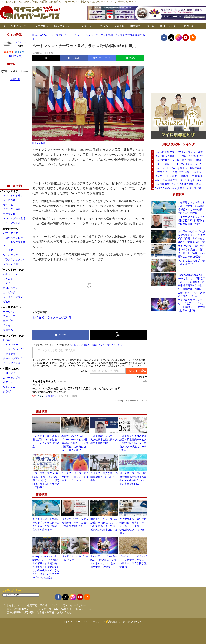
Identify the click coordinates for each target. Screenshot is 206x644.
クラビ (7, 391)
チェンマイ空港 (12, 363)
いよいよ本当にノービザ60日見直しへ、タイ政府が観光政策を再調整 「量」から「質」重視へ (180, 164)
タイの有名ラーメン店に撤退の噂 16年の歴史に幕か (180, 160)
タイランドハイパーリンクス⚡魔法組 (94, 622)
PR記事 (189, 26)
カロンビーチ (11, 288)
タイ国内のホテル (11, 369)
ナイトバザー (11, 344)
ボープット (9, 321)
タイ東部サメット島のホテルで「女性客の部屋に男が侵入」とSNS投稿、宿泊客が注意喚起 (191, 208)
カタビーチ (9, 292)
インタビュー (86, 26)
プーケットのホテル (12, 270)
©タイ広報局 (39, 143)
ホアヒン (8, 382)
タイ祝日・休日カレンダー (163, 26)
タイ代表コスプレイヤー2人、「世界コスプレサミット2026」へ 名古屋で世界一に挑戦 (191, 305)
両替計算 (136, 26)
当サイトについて (14, 605)
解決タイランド (63, 26)
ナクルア (8, 250)
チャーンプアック (13, 358)
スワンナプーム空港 (14, 218)
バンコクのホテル (11, 191)
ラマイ (7, 325)
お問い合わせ (65, 612)
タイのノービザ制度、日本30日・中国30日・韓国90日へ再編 (180, 176)
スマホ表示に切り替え (130, 622)
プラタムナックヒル (14, 259)
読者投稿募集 (14, 612)
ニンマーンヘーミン (14, 349)
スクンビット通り (13, 195)
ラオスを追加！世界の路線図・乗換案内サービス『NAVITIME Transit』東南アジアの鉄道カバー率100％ (133, 443)
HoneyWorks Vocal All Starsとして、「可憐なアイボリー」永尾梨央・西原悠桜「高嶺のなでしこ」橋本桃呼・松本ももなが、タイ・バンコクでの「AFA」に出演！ (46, 567)
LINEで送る (130, 58)
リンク (54, 605)
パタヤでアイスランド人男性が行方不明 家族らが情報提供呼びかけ (75, 523)
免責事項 (32, 605)
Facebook (74, 58)
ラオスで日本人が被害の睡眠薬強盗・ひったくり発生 (104, 477)
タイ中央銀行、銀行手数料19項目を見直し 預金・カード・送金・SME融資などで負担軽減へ (133, 526)
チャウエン (9, 311)
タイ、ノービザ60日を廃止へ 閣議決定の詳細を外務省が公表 (180, 168)
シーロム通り (11, 200)
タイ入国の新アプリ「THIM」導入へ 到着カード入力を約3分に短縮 (180, 152)
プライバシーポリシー (73, 605)
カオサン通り (11, 214)
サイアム (8, 205)
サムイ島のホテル (11, 307)
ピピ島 (7, 301)
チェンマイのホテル (12, 336)
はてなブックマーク (102, 58)
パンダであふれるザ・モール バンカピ (191, 262)
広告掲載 (29, 612)
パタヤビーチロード (14, 238)
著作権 (44, 605)
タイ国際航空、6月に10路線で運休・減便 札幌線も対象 (180, 184)
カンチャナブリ (12, 377)
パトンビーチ (11, 274)
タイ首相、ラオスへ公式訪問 (52, 317)
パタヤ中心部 (11, 233)
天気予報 (119, 26)
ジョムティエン (12, 264)
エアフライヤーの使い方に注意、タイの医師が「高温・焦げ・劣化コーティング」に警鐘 (180, 172)
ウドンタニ (9, 387)
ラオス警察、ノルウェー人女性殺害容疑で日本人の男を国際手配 (104, 439)
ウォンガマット (12, 255)
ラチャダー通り (12, 209)
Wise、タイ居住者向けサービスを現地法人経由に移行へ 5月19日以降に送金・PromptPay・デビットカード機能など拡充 (180, 180)
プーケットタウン (13, 297)
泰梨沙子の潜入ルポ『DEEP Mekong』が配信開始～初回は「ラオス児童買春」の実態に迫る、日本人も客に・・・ (75, 443)
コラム (104, 26)
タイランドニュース (15, 26)
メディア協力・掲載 (47, 609)
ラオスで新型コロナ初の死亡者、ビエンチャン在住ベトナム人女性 (75, 477)
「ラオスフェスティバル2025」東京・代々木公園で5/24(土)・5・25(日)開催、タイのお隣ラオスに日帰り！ (46, 480)
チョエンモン (11, 316)
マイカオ (8, 278)
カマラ (7, 283)
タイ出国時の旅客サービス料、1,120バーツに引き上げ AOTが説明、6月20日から (180, 156)
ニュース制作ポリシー (19, 609)
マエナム (8, 330)
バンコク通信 (40, 26)
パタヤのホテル (9, 229)
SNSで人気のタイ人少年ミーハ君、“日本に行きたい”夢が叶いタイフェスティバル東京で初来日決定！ (180, 188)
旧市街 (7, 340)
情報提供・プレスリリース (76, 609)
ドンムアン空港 (12, 223)
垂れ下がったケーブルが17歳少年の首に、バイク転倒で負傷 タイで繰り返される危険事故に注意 (191, 237)
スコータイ (9, 373)
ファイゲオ (9, 354)
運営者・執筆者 (45, 612)
